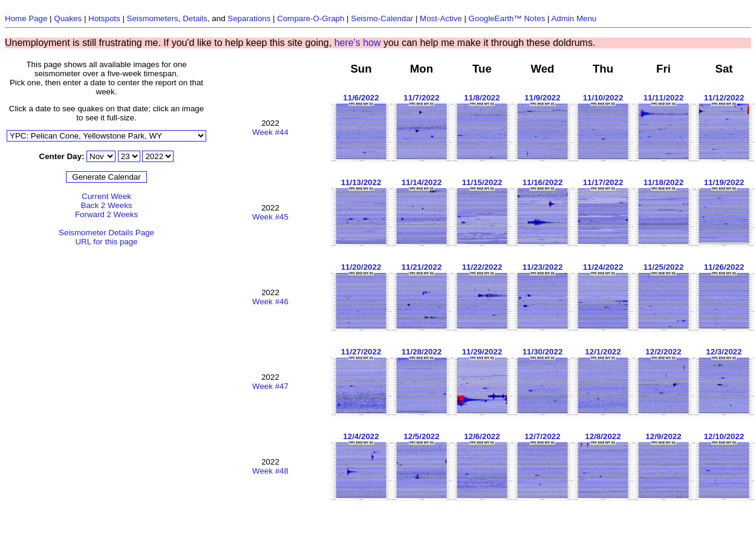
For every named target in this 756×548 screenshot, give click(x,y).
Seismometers (153, 18)
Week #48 (270, 471)
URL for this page (106, 242)
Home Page (26, 18)
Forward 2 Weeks (106, 214)
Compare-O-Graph (311, 18)
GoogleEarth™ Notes (507, 18)
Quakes (68, 18)
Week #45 (270, 217)
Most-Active (441, 18)
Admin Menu (574, 18)
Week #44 (270, 132)
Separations (249, 18)
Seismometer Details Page (106, 233)
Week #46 (270, 302)
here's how (358, 43)
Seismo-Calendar (382, 18)
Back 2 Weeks (107, 205)
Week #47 (270, 386)
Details (195, 18)
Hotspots (104, 18)
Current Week (106, 196)
